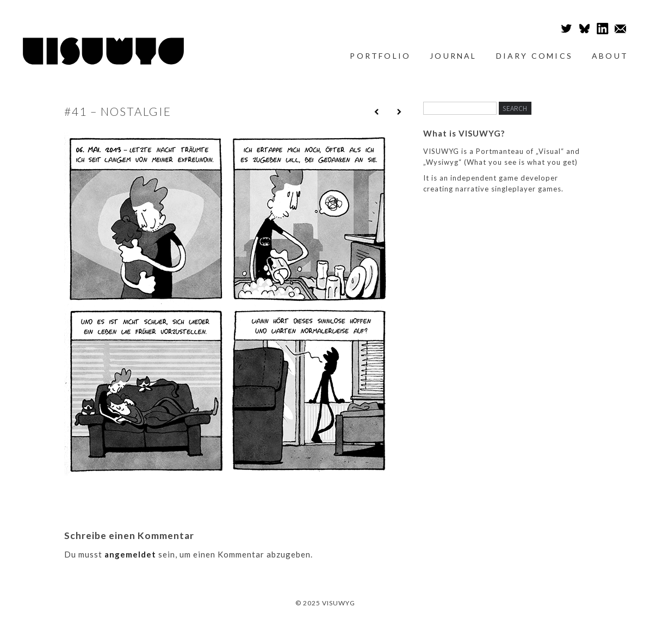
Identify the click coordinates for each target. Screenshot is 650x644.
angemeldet (130, 554)
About (610, 56)
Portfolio (380, 56)
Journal (453, 56)
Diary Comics (534, 56)
